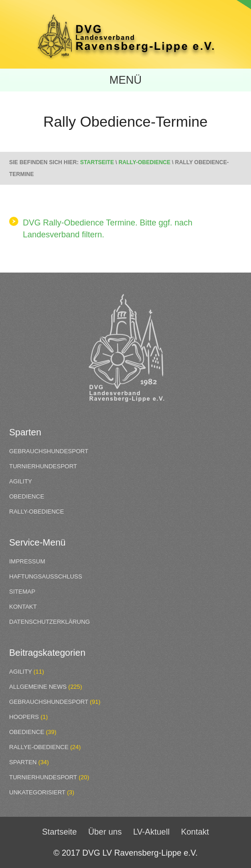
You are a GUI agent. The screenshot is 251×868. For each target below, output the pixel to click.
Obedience (27, 496)
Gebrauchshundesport (49, 451)
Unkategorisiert (37, 792)
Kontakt (23, 607)
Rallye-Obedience (39, 747)
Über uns (105, 832)
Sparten (23, 762)
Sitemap (22, 592)
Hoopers (24, 717)
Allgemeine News (38, 687)
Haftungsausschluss (46, 576)
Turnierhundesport (43, 466)
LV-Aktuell (151, 832)
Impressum (27, 561)
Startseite (97, 162)
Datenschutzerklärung (50, 622)
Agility (21, 481)
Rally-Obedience (144, 162)
